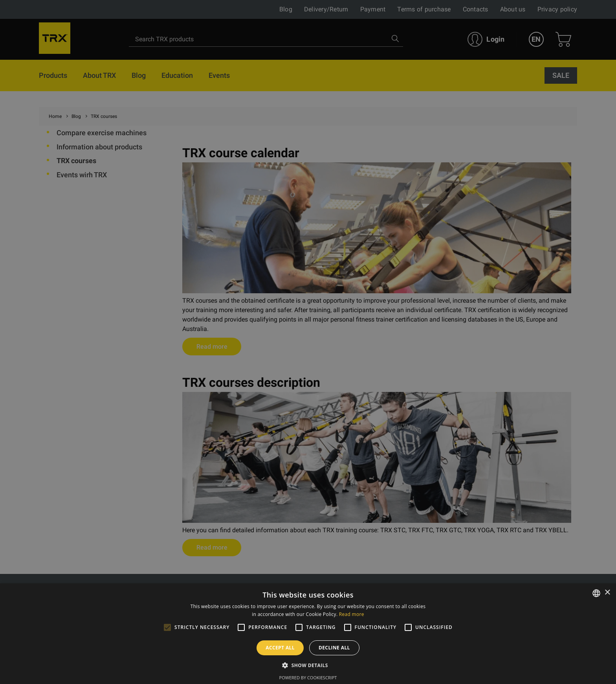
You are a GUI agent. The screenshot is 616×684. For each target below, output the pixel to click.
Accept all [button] (280, 648)
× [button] (607, 593)
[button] (308, 665)
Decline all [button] (334, 648)
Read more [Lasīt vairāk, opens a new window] (352, 614)
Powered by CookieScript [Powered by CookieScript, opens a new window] (308, 678)
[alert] (308, 342)
